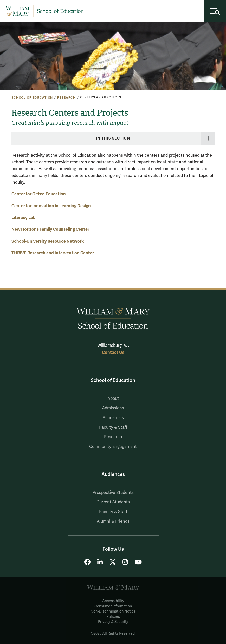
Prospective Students (113, 493)
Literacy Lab (24, 218)
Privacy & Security (113, 622)
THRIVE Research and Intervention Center (53, 253)
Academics (113, 418)
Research (66, 98)
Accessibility (113, 601)
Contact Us (113, 352)
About (113, 399)
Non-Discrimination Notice (113, 611)
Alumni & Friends (113, 521)
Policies (113, 617)
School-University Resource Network (48, 241)
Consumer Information (113, 606)
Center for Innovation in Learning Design (51, 206)
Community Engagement (113, 447)
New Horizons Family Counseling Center (50, 229)
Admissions (113, 408)
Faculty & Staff (113, 427)
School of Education (32, 98)
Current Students (113, 502)
